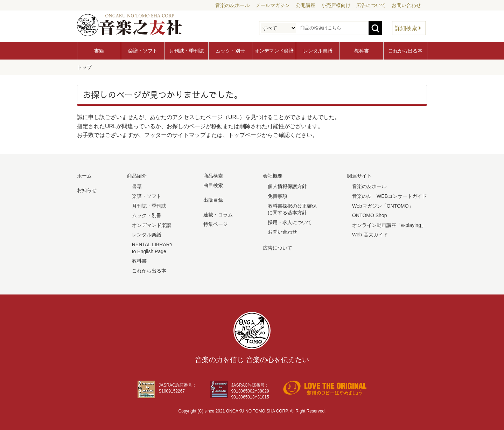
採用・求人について (290, 222)
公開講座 (306, 5)
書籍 (99, 51)
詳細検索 (406, 28)
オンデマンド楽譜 (274, 51)
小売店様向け (336, 5)
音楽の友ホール (232, 5)
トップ (84, 67)
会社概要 (273, 175)
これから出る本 (405, 51)
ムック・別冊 (230, 51)
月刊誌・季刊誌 (187, 51)
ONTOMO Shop (369, 215)
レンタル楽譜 (318, 51)
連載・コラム (218, 214)
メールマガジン (273, 5)
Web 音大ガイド (370, 234)
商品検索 (213, 175)
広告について (371, 5)
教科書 (362, 51)
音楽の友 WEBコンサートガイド (390, 195)
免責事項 (278, 195)
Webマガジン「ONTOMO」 (383, 205)
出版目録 (213, 199)
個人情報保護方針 (287, 186)
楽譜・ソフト (143, 51)
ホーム (84, 175)
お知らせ (87, 189)
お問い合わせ (406, 5)
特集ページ (216, 223)
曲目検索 (213, 185)
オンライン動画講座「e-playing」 (389, 224)
